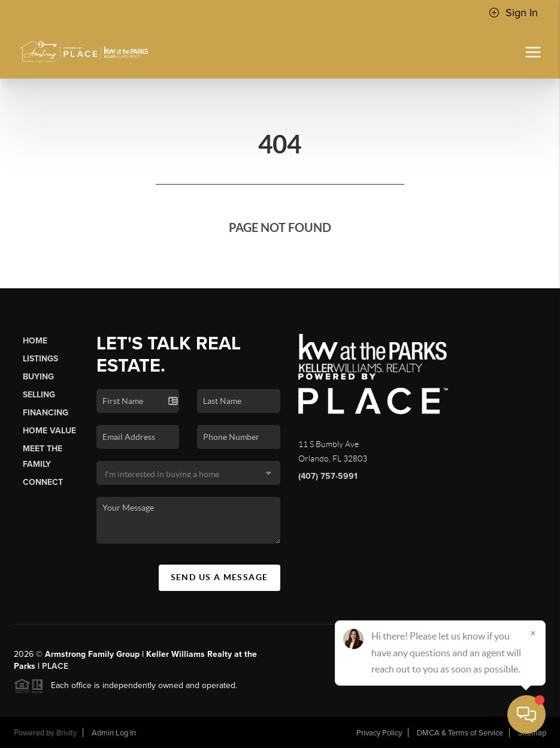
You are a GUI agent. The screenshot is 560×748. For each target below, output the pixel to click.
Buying (38, 377)
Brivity (66, 733)
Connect (43, 482)
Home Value (49, 431)
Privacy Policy (379, 733)
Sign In (513, 13)
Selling (39, 395)
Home (35, 341)
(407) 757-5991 (328, 476)
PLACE (55, 666)
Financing (46, 413)
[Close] (533, 633)
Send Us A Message (220, 577)
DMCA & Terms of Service (460, 733)
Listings (40, 359)
